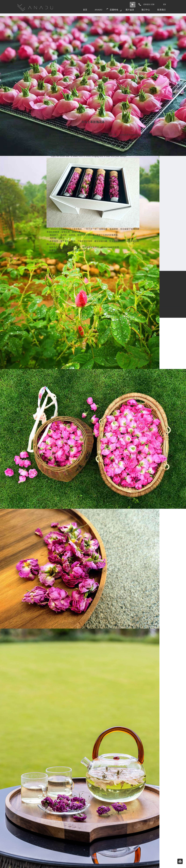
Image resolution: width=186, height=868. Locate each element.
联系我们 (162, 10)
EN (165, 4)
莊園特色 (114, 10)
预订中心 (146, 10)
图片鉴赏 (130, 10)
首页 (85, 10)
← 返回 (138, 128)
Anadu (99, 10)
